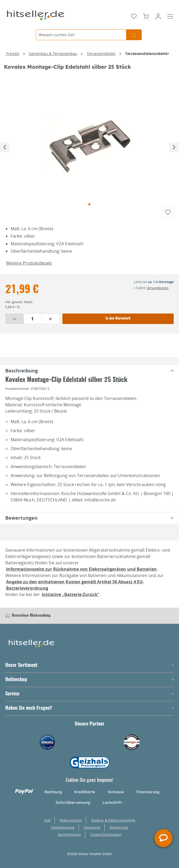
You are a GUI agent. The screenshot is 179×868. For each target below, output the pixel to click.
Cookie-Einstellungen (106, 834)
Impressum (92, 827)
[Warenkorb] (146, 16)
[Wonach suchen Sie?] (81, 35)
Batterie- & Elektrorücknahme (113, 820)
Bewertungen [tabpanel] (91, 522)
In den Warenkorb (118, 323)
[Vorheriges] (5, 147)
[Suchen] (134, 35)
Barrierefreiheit (69, 834)
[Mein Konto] (158, 16)
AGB (47, 820)
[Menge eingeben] (33, 322)
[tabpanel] (89, 374)
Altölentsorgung (63, 827)
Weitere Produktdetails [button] (29, 267)
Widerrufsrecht (71, 820)
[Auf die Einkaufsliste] (168, 214)
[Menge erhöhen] (51, 322)
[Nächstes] (174, 147)
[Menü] (170, 16)
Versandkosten (157, 292)
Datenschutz (119, 827)
